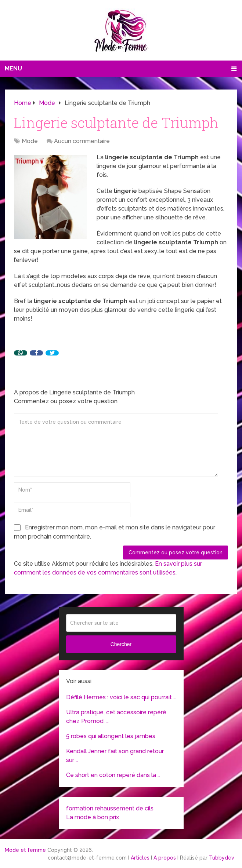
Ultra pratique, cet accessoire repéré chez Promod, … (116, 717)
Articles (140, 858)
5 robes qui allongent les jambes (111, 736)
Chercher (121, 644)
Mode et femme (25, 850)
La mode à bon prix (93, 817)
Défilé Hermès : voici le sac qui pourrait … (121, 697)
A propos (165, 858)
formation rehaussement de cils (110, 808)
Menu (13, 68)
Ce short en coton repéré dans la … (113, 775)
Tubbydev (222, 858)
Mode (30, 141)
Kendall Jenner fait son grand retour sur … (115, 756)
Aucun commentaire (82, 141)
